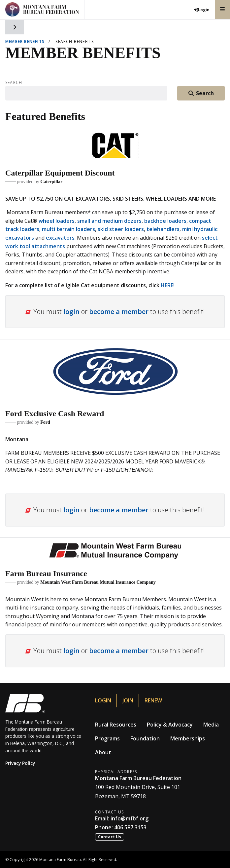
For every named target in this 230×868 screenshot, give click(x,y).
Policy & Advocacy (170, 725)
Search (14, 83)
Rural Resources (116, 725)
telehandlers (163, 229)
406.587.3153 (130, 827)
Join (128, 700)
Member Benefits (25, 41)
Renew (153, 700)
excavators (60, 238)
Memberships (188, 738)
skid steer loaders (121, 229)
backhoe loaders (165, 221)
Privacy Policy (20, 763)
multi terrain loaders (68, 229)
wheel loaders (57, 221)
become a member (119, 312)
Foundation (145, 738)
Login (103, 700)
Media (211, 725)
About (103, 752)
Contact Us (110, 837)
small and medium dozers (109, 221)
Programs (107, 738)
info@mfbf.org (130, 818)
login (71, 312)
